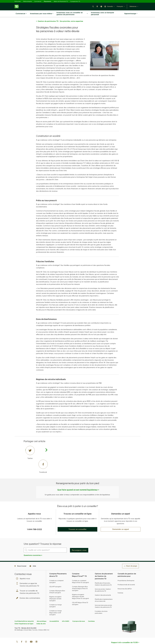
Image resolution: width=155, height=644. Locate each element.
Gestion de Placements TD (61, 1)
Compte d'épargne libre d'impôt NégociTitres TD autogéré (80, 583)
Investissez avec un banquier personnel (103, 14)
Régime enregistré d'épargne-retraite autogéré (55, 593)
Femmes (120, 587)
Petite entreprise (27, 1)
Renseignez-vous (79, 545)
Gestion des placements (103, 590)
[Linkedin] (36, 637)
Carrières (91, 616)
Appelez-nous (24, 573)
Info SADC (66, 616)
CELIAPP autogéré (55, 581)
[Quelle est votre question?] (45, 545)
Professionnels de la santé (126, 579)
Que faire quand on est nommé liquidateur (77, 484)
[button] (93, 6)
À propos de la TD (75, 1)
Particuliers (18, 1)
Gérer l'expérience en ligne (24, 618)
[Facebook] (37, 461)
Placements (48, 1)
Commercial (38, 1)
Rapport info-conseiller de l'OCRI (125, 637)
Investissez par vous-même (42, 14)
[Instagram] (26, 637)
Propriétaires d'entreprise (126, 575)
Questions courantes (33, 550)
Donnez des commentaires (29, 593)
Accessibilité (54, 616)
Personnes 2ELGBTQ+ (125, 583)
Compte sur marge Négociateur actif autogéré (55, 607)
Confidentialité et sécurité (24, 616)
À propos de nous (79, 616)
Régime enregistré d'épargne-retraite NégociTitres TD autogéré (80, 591)
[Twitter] (37, 447)
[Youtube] (31, 637)
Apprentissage (131, 14)
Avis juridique (42, 616)
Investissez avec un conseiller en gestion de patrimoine (72, 14)
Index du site (41, 618)
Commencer (21, 14)
